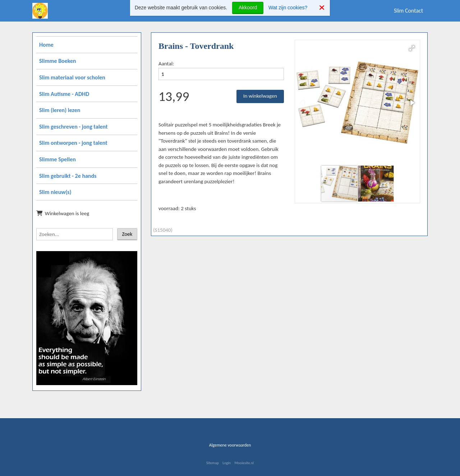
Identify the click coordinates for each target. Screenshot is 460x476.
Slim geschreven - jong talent (73, 127)
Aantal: (166, 64)
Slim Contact (408, 11)
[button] (412, 48)
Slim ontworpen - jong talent (73, 143)
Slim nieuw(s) (55, 192)
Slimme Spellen (57, 159)
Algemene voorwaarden (230, 445)
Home (46, 45)
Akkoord (248, 8)
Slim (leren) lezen (60, 110)
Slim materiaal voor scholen (72, 77)
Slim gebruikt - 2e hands (68, 176)
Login (227, 463)
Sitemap (213, 463)
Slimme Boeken (58, 61)
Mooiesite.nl (244, 463)
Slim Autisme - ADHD (64, 94)
